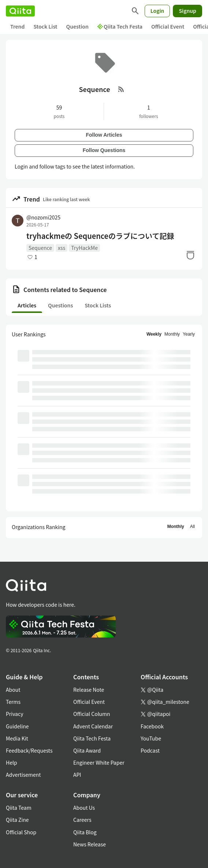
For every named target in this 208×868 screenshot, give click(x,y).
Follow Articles (104, 135)
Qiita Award (87, 750)
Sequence (40, 248)
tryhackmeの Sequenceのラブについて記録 (100, 236)
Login (157, 11)
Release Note (89, 690)
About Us (84, 808)
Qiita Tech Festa (120, 26)
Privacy (14, 714)
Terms (13, 702)
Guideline (17, 726)
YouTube (151, 738)
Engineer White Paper (99, 762)
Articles (27, 305)
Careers (82, 820)
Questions (60, 305)
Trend (17, 26)
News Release (90, 844)
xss (62, 248)
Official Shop (21, 832)
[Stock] (190, 255)
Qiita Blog (85, 832)
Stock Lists (98, 305)
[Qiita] (20, 11)
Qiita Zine (17, 820)
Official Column (92, 714)
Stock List (45, 26)
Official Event (168, 26)
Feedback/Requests (29, 750)
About (13, 690)
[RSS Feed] (121, 89)
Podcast (150, 750)
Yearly (189, 334)
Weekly (154, 334)
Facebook (152, 726)
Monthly (172, 334)
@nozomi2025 (43, 217)
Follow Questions (104, 150)
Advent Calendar (93, 726)
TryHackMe (84, 248)
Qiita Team (19, 808)
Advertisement (23, 775)
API (77, 775)
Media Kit (17, 738)
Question (77, 26)
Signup (187, 11)
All (192, 527)
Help (12, 762)
